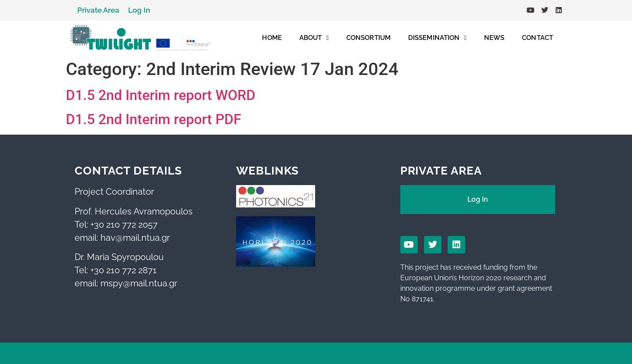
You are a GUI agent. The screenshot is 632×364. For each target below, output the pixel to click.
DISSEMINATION (437, 38)
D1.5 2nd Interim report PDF (154, 119)
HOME (272, 38)
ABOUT (314, 38)
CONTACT (537, 38)
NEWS (494, 38)
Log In (139, 10)
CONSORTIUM (368, 38)
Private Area (98, 10)
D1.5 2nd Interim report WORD (161, 95)
